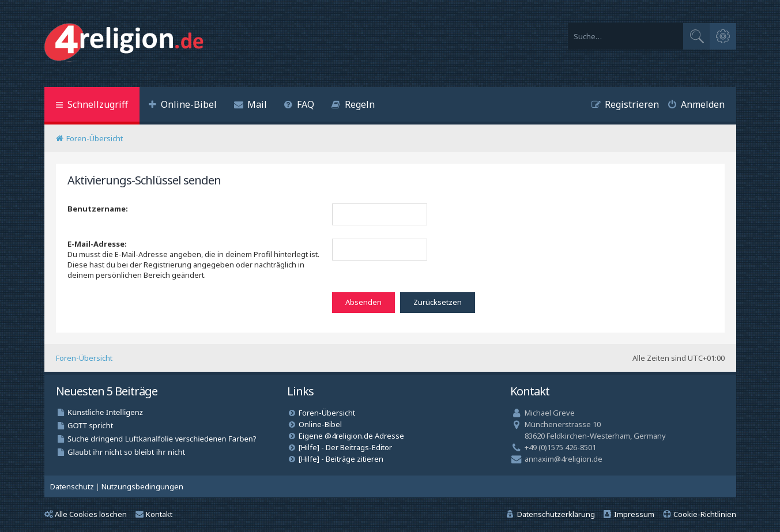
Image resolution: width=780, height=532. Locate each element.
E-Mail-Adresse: (97, 244)
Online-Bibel (320, 424)
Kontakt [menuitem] (154, 514)
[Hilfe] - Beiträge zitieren (341, 459)
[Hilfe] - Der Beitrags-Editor (345, 447)
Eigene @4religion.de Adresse (351, 436)
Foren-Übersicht (84, 358)
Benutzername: (98, 209)
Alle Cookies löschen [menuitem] (86, 514)
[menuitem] (183, 106)
